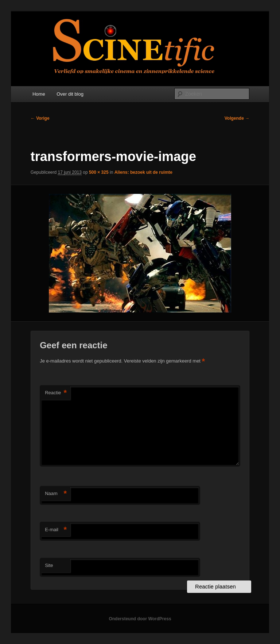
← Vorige (40, 118)
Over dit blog (70, 94)
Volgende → (237, 118)
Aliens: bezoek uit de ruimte (143, 172)
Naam (56, 494)
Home (39, 94)
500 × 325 (99, 172)
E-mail (56, 530)
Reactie (56, 393)
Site (49, 565)
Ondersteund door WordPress (140, 619)
